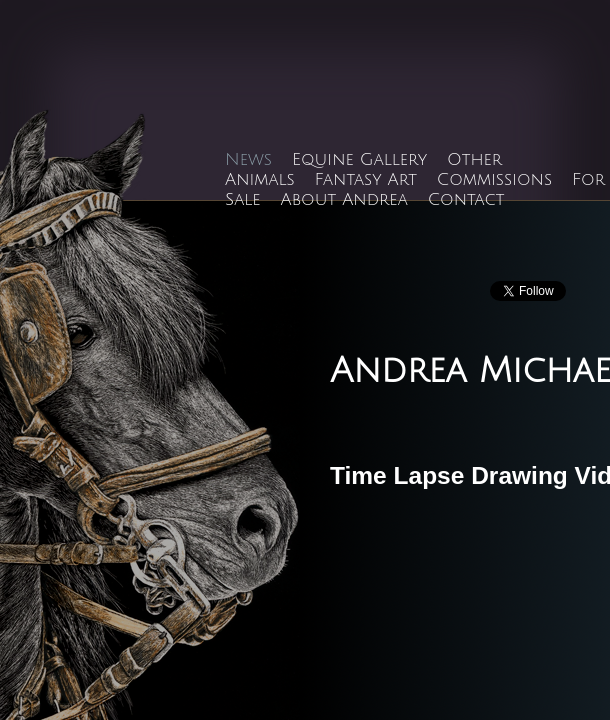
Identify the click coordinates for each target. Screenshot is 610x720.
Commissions (494, 180)
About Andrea (344, 200)
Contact (466, 200)
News (248, 160)
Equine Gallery (359, 160)
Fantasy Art (366, 180)
